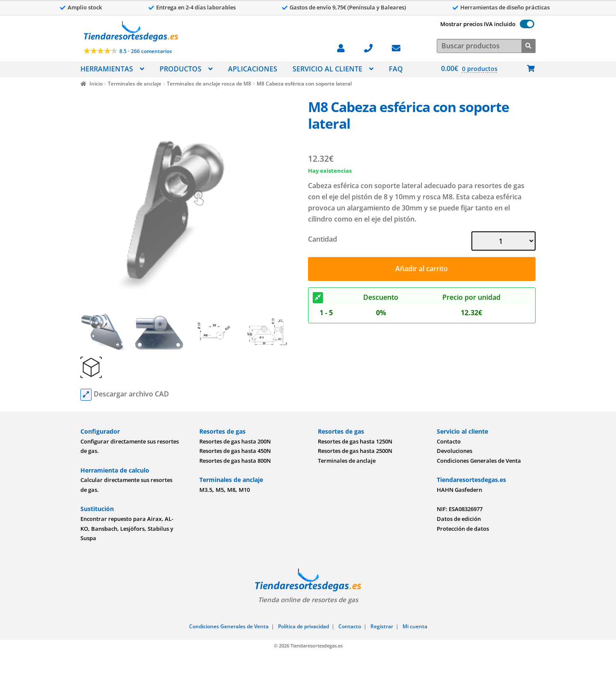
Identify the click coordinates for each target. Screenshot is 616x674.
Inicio (96, 84)
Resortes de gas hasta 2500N (355, 451)
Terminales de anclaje (135, 84)
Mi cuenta (415, 626)
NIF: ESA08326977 (460, 509)
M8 (231, 490)
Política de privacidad (304, 626)
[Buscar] (529, 45)
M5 (220, 490)
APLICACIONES (253, 69)
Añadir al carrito (422, 269)
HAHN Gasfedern (459, 490)
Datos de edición (459, 519)
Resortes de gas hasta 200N (235, 441)
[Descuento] (318, 298)
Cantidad (323, 239)
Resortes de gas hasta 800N (235, 461)
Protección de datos (463, 529)
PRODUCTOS (181, 69)
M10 (244, 490)
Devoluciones (455, 451)
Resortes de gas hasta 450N (235, 451)
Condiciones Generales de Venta (479, 461)
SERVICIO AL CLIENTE (327, 69)
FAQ (396, 69)
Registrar (382, 626)
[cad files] (86, 395)
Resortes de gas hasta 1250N (355, 441)
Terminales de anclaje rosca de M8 (209, 84)
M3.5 (206, 490)
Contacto (449, 441)
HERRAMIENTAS (107, 69)
